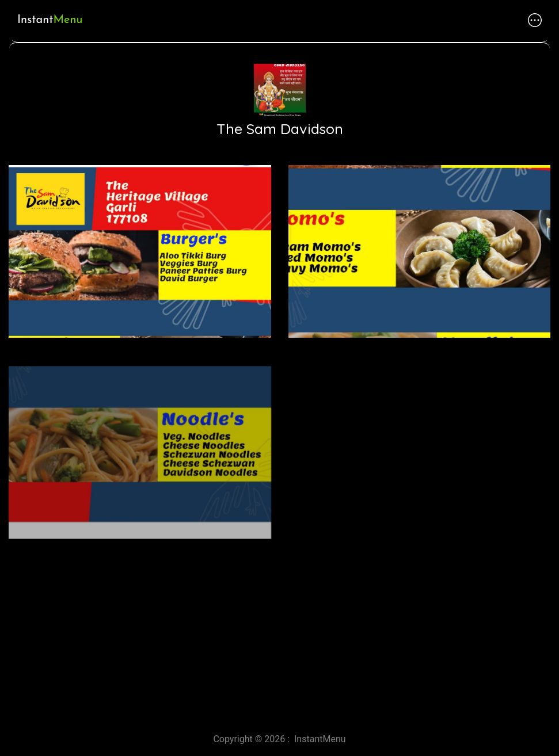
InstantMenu (320, 739)
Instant (50, 20)
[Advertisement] (279, 623)
